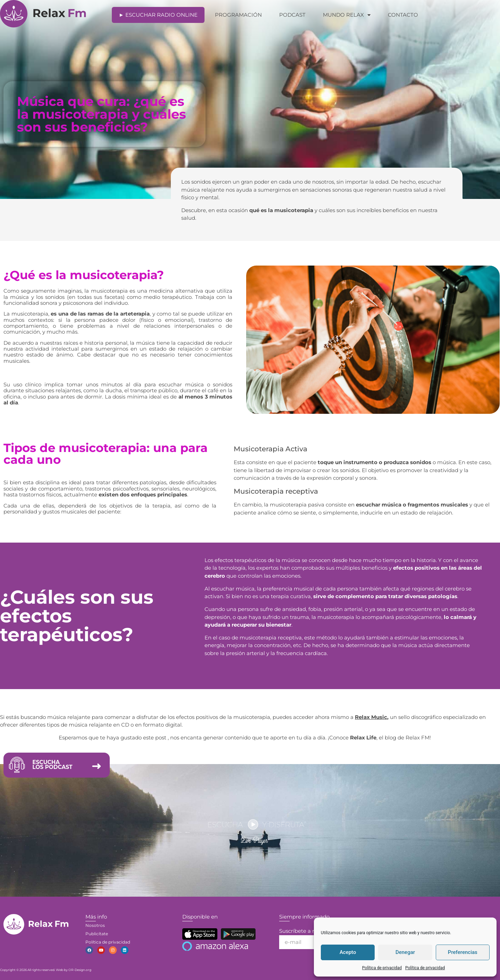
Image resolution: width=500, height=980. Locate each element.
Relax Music (371, 717)
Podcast (292, 15)
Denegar (405, 952)
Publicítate (97, 934)
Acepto (348, 952)
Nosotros (95, 925)
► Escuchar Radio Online (158, 15)
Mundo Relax (347, 15)
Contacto (403, 15)
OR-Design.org (80, 970)
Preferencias (463, 952)
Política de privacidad (382, 968)
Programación (238, 15)
